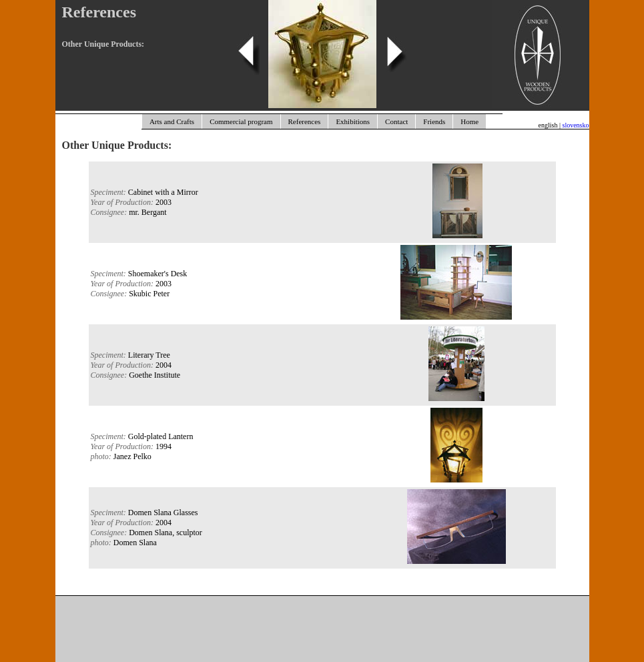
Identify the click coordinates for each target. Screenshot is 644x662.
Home (469, 121)
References (305, 121)
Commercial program (241, 121)
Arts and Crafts (172, 121)
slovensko (576, 125)
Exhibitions (353, 121)
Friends (434, 121)
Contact (396, 121)
